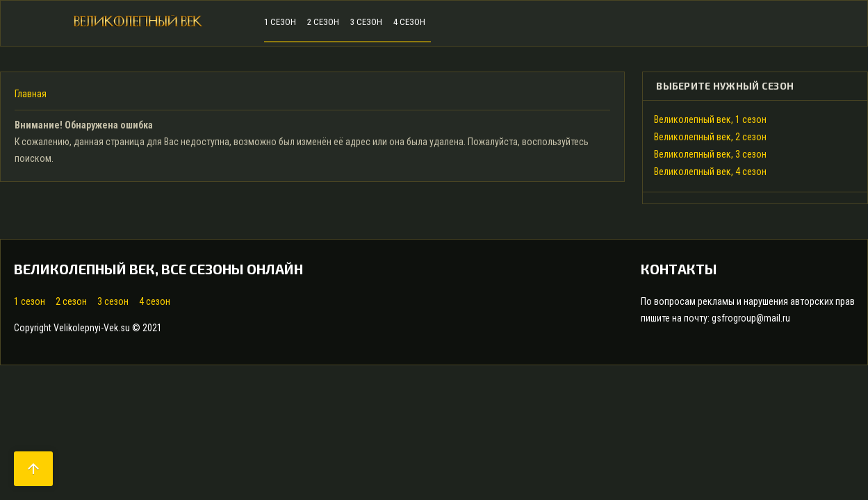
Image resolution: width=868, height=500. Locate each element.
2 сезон (71, 301)
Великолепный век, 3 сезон (710, 154)
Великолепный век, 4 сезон (710, 172)
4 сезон (155, 301)
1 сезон (30, 301)
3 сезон (113, 301)
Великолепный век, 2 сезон (710, 137)
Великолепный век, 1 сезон (710, 119)
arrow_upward (33, 469)
